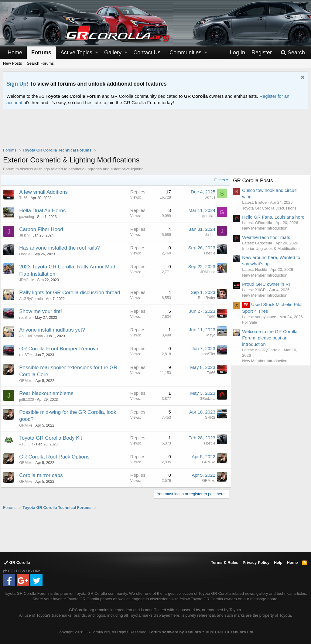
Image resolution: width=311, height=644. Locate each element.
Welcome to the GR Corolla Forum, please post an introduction (272, 350)
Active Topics (76, 53)
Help (278, 562)
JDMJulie (29, 280)
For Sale (252, 334)
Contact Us (147, 53)
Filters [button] (217, 180)
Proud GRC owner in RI (268, 290)
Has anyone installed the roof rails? (62, 248)
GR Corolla (17, 562)
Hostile (27, 254)
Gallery (113, 53)
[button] (97, 53)
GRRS (208, 417)
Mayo (208, 335)
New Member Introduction (267, 235)
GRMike (28, 381)
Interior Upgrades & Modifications (274, 255)
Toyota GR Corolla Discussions (272, 208)
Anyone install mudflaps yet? (54, 330)
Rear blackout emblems (49, 393)
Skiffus (207, 197)
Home (15, 53)
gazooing (29, 217)
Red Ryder (204, 298)
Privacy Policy (256, 562)
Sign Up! (17, 84)
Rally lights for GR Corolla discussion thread (72, 293)
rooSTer (28, 318)
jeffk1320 (29, 400)
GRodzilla (205, 399)
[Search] (293, 53)
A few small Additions (46, 192)
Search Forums (40, 63)
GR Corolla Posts (255, 181)
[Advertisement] (155, 132)
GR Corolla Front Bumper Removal (62, 349)
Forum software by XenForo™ (201, 632)
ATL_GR (29, 444)
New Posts (12, 63)
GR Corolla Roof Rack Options (57, 457)
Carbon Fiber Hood (44, 229)
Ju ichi (27, 235)
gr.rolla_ (206, 216)
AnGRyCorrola (33, 299)
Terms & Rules (224, 562)
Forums (41, 53)
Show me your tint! (43, 311)
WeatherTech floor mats (268, 244)
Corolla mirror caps (43, 475)
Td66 (26, 198)
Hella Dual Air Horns (45, 211)
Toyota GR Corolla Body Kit (53, 438)
